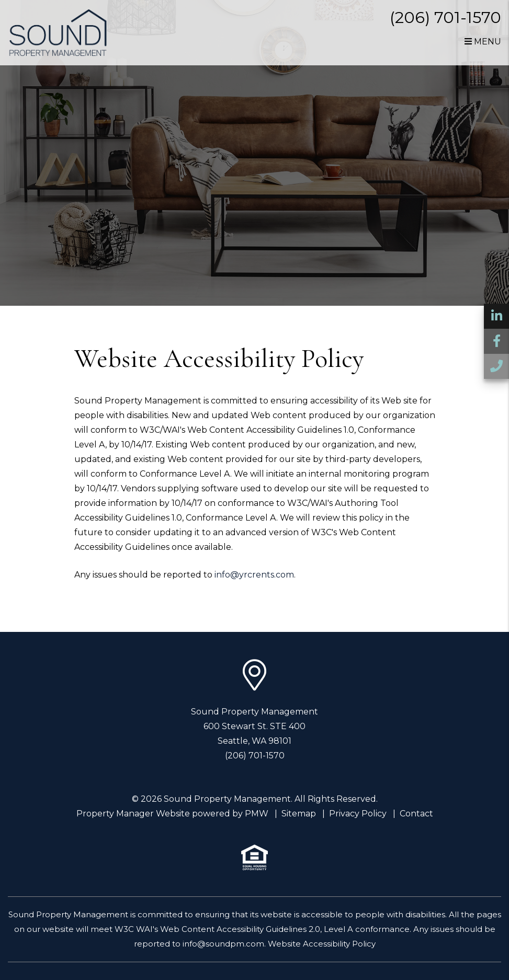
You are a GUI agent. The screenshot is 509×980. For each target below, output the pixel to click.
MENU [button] (483, 42)
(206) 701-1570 (445, 18)
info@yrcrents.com (254, 575)
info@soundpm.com (223, 944)
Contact (416, 814)
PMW (257, 814)
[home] (58, 32)
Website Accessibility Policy (322, 944)
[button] (496, 316)
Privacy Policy (358, 814)
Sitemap (299, 814)
